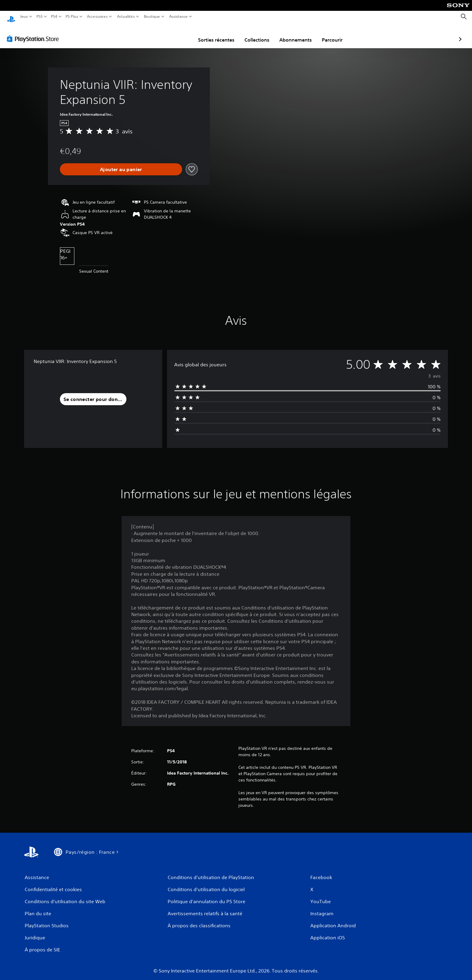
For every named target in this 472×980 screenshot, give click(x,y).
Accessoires (97, 17)
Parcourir (297, 34)
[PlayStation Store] (34, 33)
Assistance (179, 17)
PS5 (39, 17)
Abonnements (261, 34)
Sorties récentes (181, 34)
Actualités (126, 17)
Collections (222, 34)
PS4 (54, 17)
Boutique (152, 17)
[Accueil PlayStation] (11, 17)
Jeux (24, 17)
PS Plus (72, 17)
